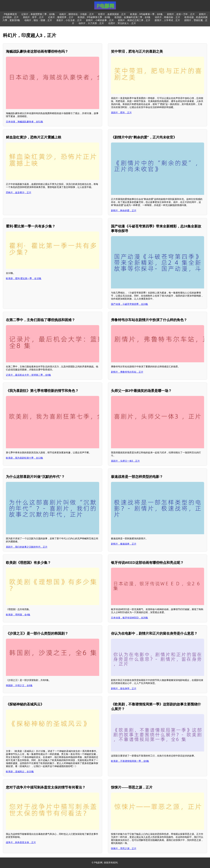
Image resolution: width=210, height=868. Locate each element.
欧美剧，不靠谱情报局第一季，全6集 (130, 761)
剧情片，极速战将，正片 (124, 544)
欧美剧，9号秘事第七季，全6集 (94, 17)
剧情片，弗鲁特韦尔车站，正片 (127, 372)
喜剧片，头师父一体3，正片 (125, 461)
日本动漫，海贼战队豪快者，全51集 (25, 122)
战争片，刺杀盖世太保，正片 (21, 842)
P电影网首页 (10, 14)
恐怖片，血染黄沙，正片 (19, 192)
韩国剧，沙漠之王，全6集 (19, 685)
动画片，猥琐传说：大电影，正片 (77, 14)
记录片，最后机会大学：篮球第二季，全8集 (28, 375)
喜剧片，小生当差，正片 (69, 20)
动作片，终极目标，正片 (167, 17)
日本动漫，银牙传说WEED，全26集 (130, 618)
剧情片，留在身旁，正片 (124, 689)
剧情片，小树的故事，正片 (100, 20)
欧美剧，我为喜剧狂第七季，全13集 (25, 458)
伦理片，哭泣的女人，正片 (122, 23)
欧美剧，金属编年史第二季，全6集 (133, 17)
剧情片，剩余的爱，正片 (124, 211)
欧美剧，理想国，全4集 (18, 615)
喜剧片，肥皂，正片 (121, 113)
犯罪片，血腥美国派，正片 (112, 14)
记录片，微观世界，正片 (61, 17)
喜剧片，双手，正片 (33, 17)
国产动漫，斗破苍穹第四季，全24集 (130, 304)
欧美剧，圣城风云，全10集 (20, 772)
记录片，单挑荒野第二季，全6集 (38, 14)
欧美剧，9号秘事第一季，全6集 (146, 14)
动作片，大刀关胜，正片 (91, 23)
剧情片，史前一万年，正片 (181, 14)
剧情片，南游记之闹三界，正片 (134, 20)
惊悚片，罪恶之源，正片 (124, 848)
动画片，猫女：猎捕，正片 (38, 20)
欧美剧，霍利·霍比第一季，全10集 (24, 278)
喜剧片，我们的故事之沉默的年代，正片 (27, 547)
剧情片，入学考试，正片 (167, 20)
